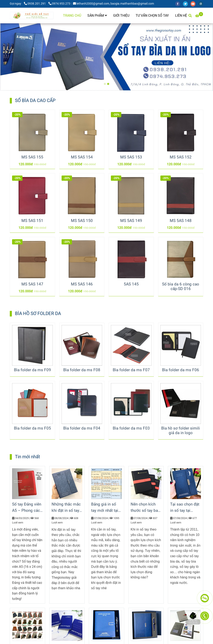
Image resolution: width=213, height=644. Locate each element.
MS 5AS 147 (32, 284)
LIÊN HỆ (181, 16)
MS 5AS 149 (131, 221)
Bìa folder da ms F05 (32, 428)
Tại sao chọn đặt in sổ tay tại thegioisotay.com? (186, 508)
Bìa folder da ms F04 (82, 428)
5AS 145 (131, 284)
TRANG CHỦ (72, 16)
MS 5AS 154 (82, 157)
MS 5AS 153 (131, 157)
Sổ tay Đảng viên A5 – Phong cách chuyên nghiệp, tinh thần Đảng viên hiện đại (27, 508)
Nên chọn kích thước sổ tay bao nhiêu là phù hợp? (146, 508)
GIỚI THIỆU (121, 16)
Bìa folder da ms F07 (131, 370)
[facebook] (179, 4)
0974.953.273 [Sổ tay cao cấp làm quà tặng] (59, 4)
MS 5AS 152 (181, 157)
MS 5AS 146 (82, 284)
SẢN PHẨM (97, 16)
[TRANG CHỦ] (32, 16)
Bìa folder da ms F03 (131, 428)
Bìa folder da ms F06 (181, 370)
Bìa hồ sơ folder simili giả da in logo (181, 431)
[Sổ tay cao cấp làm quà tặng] (199, 16)
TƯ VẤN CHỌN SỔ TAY (152, 16)
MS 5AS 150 (82, 221)
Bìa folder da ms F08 (82, 370)
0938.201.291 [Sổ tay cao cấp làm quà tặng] (35, 4)
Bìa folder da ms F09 (32, 370)
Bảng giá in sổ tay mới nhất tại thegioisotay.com (106, 508)
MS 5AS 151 (32, 221)
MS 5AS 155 (32, 157)
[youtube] (194, 4)
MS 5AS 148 (181, 221)
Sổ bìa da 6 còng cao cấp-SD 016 (181, 286)
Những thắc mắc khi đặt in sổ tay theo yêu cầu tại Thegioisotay (66, 508)
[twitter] (187, 4)
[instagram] (202, 4)
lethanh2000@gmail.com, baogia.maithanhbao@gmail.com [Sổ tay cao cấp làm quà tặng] (113, 4)
